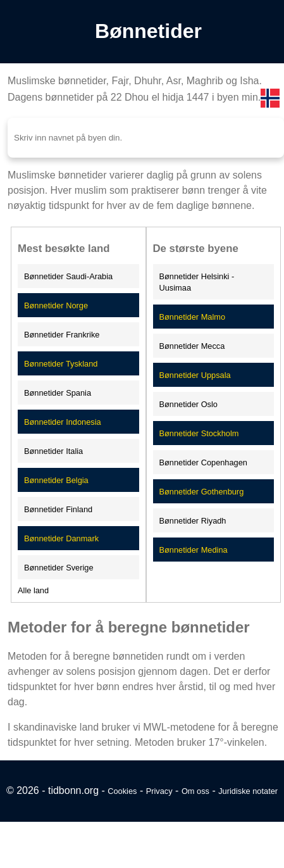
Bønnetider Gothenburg (202, 492)
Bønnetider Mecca (192, 346)
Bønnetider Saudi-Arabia (68, 276)
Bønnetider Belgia (56, 480)
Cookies (122, 791)
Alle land (33, 590)
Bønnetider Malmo (193, 317)
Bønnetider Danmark (61, 538)
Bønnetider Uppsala (195, 375)
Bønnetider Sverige (59, 568)
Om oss (195, 791)
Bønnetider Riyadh (193, 521)
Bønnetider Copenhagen (203, 462)
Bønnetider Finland (58, 509)
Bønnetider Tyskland (61, 364)
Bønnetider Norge (56, 305)
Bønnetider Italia (53, 451)
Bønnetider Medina (194, 550)
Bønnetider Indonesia (63, 422)
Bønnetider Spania (58, 393)
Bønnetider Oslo (188, 404)
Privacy (159, 791)
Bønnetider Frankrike (62, 335)
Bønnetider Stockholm (199, 433)
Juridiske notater (248, 791)
